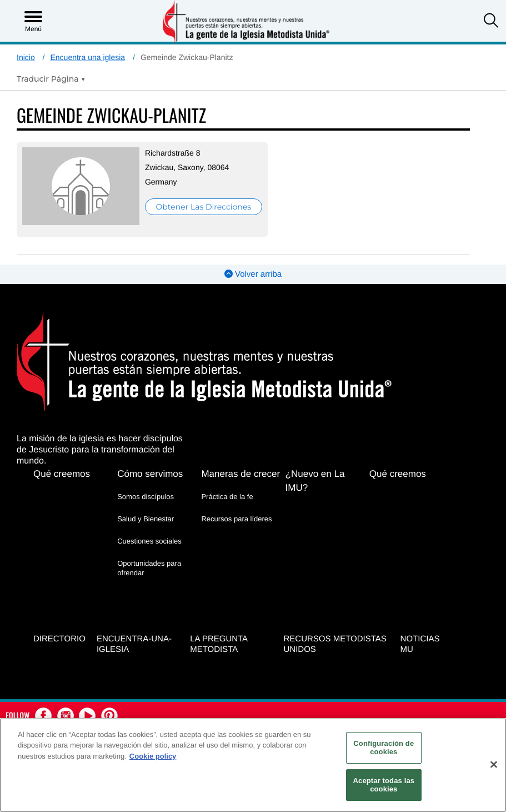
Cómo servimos (150, 474)
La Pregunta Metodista (219, 644)
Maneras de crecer (241, 474)
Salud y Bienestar (146, 519)
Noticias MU (420, 644)
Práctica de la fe (227, 497)
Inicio (26, 57)
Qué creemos (62, 474)
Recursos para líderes (236, 519)
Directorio (59, 639)
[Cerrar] (494, 765)
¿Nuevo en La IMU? (315, 481)
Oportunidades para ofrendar (149, 568)
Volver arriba (253, 274)
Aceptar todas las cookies (384, 785)
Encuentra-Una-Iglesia (134, 644)
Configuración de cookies (384, 748)
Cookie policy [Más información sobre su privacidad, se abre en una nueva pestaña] (153, 756)
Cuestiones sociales (149, 541)
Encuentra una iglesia (87, 57)
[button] (491, 22)
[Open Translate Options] (51, 79)
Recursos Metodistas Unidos (335, 644)
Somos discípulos (146, 497)
